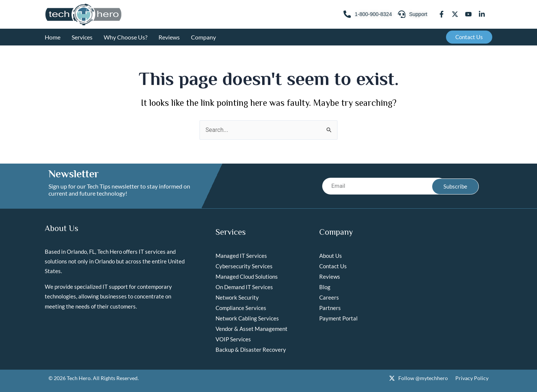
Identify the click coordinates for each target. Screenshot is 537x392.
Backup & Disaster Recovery (251, 350)
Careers (329, 297)
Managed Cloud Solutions (247, 276)
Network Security (237, 297)
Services (82, 37)
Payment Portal (338, 318)
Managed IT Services (241, 256)
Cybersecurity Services (244, 266)
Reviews (169, 37)
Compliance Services (241, 308)
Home (53, 37)
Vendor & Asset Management (252, 329)
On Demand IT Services (244, 287)
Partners (330, 308)
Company (203, 37)
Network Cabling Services (247, 318)
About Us (331, 256)
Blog (325, 287)
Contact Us (333, 266)
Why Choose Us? (125, 37)
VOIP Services (233, 339)
